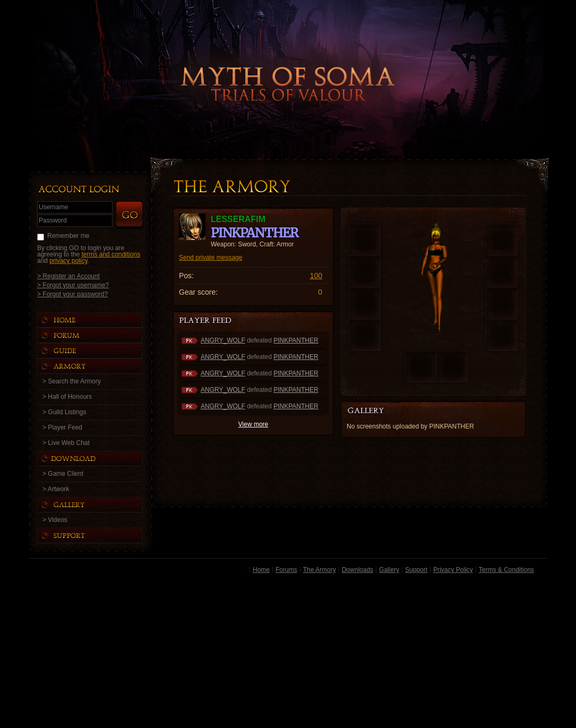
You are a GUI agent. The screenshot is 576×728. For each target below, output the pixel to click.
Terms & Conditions (506, 570)
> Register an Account (68, 276)
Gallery (389, 570)
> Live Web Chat (66, 443)
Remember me (68, 236)
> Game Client (63, 474)
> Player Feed (62, 427)
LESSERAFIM (238, 219)
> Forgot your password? (72, 294)
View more (253, 424)
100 (316, 276)
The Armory (320, 570)
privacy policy (68, 261)
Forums (286, 570)
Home (261, 570)
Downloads (358, 570)
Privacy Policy (453, 570)
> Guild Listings (64, 412)
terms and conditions (111, 254)
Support (416, 570)
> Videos (55, 520)
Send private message (210, 258)
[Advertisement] (288, 653)
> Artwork (56, 489)
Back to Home (288, 66)
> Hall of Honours (67, 397)
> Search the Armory (72, 381)
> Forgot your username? (73, 285)
